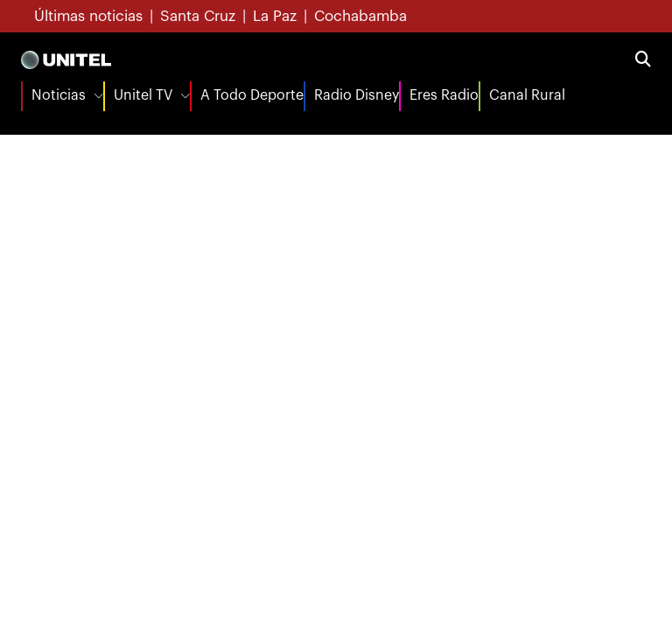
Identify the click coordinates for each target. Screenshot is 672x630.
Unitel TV (143, 95)
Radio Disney (357, 95)
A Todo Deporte (252, 95)
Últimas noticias (88, 16)
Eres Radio (444, 95)
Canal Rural (527, 95)
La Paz (275, 16)
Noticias (59, 95)
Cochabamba (360, 16)
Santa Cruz (198, 16)
